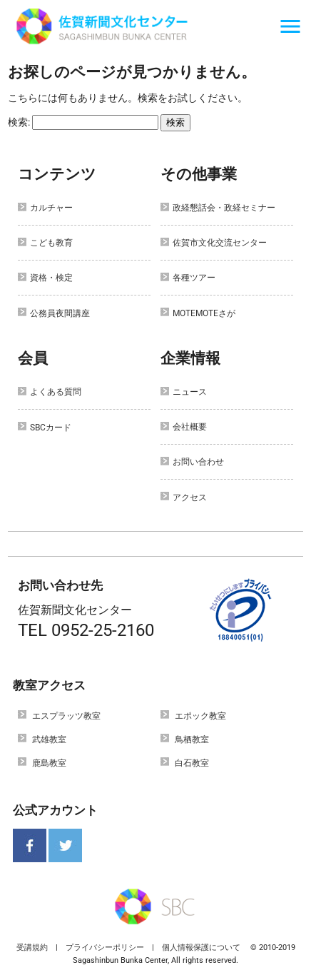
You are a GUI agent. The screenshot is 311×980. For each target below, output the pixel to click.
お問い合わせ (198, 462)
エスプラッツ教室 (66, 716)
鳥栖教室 (192, 739)
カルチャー (51, 208)
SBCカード (51, 428)
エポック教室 (200, 716)
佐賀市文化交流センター (220, 243)
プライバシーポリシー (105, 948)
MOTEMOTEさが (204, 313)
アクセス (190, 497)
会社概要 (190, 427)
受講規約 (32, 948)
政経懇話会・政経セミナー (224, 208)
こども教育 (51, 243)
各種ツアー (194, 278)
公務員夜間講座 (60, 313)
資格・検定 (51, 278)
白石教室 (192, 763)
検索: (19, 122)
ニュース (190, 392)
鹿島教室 (49, 763)
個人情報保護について (201, 948)
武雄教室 (49, 739)
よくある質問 (56, 392)
